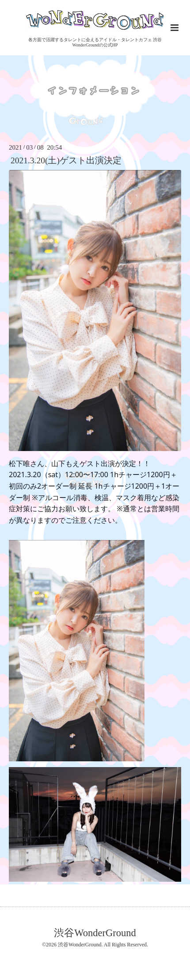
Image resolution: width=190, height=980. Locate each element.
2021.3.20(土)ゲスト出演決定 (66, 160)
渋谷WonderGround (95, 932)
